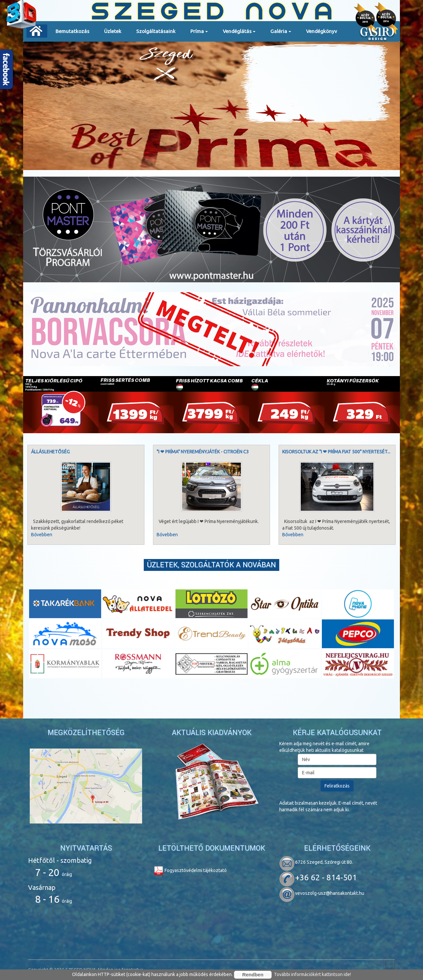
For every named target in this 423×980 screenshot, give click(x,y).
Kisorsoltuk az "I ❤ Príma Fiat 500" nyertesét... (336, 452)
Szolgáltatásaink (156, 31)
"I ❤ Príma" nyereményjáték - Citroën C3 (203, 452)
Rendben (253, 975)
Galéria (281, 33)
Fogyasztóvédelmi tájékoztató (190, 870)
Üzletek (113, 31)
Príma (199, 33)
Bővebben (42, 535)
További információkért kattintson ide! (312, 974)
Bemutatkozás (72, 31)
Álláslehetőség (50, 452)
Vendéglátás (239, 33)
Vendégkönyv (322, 31)
